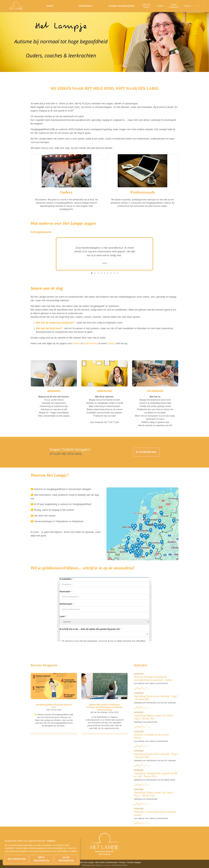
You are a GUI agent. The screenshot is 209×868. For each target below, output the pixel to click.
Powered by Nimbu (119, 865)
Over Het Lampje (146, 6)
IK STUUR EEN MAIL (146, 452)
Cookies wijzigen (134, 862)
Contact (187, 6)
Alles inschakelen (66, 859)
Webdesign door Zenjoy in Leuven (96, 865)
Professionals (86, 6)
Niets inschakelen (41, 859)
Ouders (50, 6)
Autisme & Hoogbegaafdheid (122, 6)
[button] (92, 273)
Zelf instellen (16, 859)
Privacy (122, 862)
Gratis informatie (174, 6)
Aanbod (160, 6)
